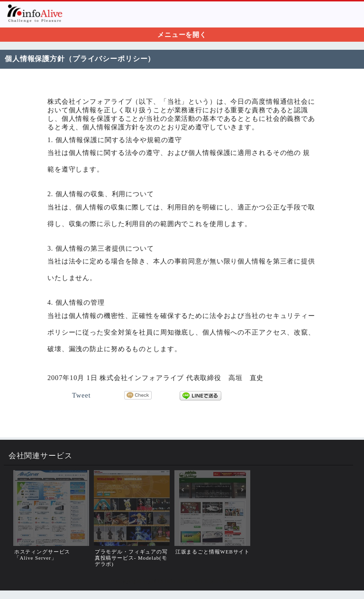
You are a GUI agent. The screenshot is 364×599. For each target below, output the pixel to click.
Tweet (81, 395)
